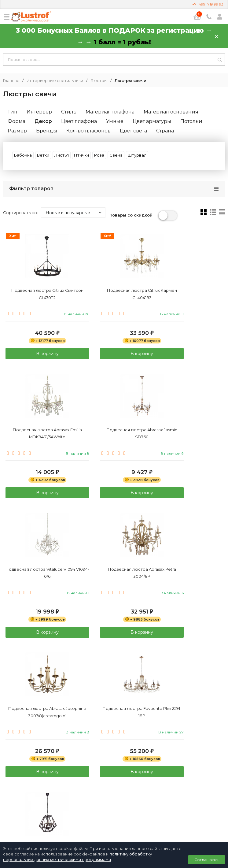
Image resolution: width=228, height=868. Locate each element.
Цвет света (133, 131)
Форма (17, 121)
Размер (17, 131)
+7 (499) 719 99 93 (208, 4)
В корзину (38, 356)
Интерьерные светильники (55, 81)
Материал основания (171, 112)
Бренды (47, 131)
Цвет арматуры (152, 121)
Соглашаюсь (207, 860)
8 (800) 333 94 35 (114, 771)
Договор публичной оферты (114, 808)
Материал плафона (110, 112)
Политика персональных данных (114, 802)
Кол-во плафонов (88, 131)
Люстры (99, 81)
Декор (43, 121)
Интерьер (39, 112)
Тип (13, 112)
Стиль (69, 112)
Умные (115, 121)
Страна (165, 131)
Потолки (191, 121)
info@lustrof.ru (116, 789)
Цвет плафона (79, 121)
